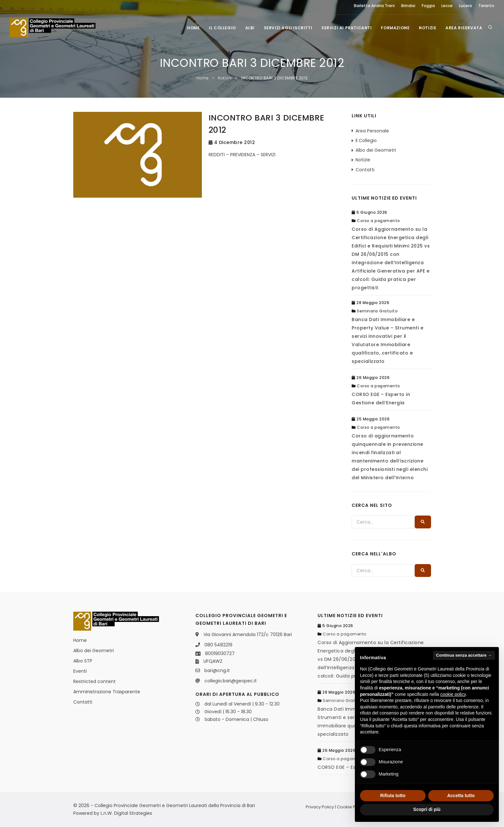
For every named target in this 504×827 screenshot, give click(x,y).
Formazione (394, 28)
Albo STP (83, 661)
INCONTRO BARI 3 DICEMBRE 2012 (274, 78)
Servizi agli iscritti (286, 28)
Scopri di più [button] (427, 809)
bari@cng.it (217, 670)
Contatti (365, 170)
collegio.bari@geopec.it (231, 681)
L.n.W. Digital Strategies (126, 813)
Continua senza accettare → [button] (464, 655)
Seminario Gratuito (377, 311)
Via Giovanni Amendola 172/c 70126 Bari (248, 634)
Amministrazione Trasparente (107, 692)
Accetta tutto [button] (461, 796)
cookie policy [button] (453, 694)
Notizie (427, 28)
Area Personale (372, 131)
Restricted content (94, 681)
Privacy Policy (320, 807)
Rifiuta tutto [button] (393, 796)
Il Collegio (220, 28)
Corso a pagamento (378, 221)
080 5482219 (218, 645)
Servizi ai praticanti (345, 28)
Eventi (80, 671)
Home (190, 28)
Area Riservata (464, 28)
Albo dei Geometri (376, 150)
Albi (248, 28)
